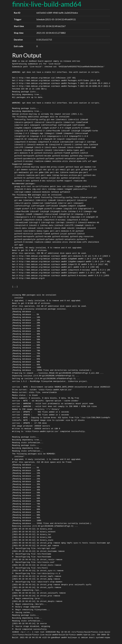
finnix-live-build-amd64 (47, 4)
